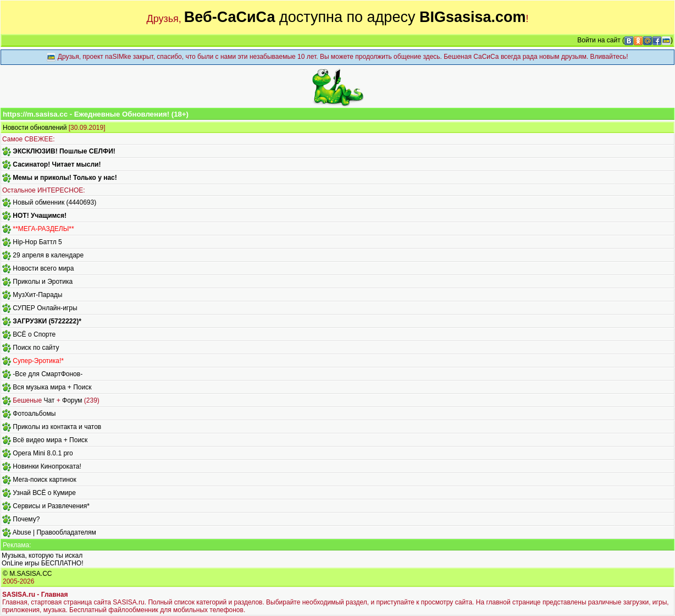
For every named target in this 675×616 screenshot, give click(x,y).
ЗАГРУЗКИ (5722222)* (47, 321)
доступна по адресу (355, 17)
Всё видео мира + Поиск (50, 440)
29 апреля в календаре (48, 255)
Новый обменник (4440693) (54, 202)
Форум (72, 400)
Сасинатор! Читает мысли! (57, 164)
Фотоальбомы (34, 414)
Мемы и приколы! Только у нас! (65, 178)
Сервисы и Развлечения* (51, 506)
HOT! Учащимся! (40, 216)
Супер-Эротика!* (38, 361)
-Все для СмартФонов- (48, 374)
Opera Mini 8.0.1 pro (43, 453)
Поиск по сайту (36, 348)
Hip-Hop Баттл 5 (37, 242)
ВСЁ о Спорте (34, 334)
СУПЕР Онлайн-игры (45, 308)
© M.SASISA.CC (27, 574)
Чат (49, 400)
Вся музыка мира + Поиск (52, 387)
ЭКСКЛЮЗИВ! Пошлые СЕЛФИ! (64, 151)
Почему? (26, 519)
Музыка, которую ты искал (42, 555)
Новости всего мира (43, 268)
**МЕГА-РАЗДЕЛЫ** (43, 229)
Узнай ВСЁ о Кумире (44, 493)
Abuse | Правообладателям (54, 532)
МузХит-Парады (37, 295)
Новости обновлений (35, 128)
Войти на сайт (599, 40)
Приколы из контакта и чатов (57, 427)
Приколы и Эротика (43, 282)
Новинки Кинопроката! (47, 466)
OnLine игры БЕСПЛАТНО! (43, 563)
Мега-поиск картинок (44, 480)
